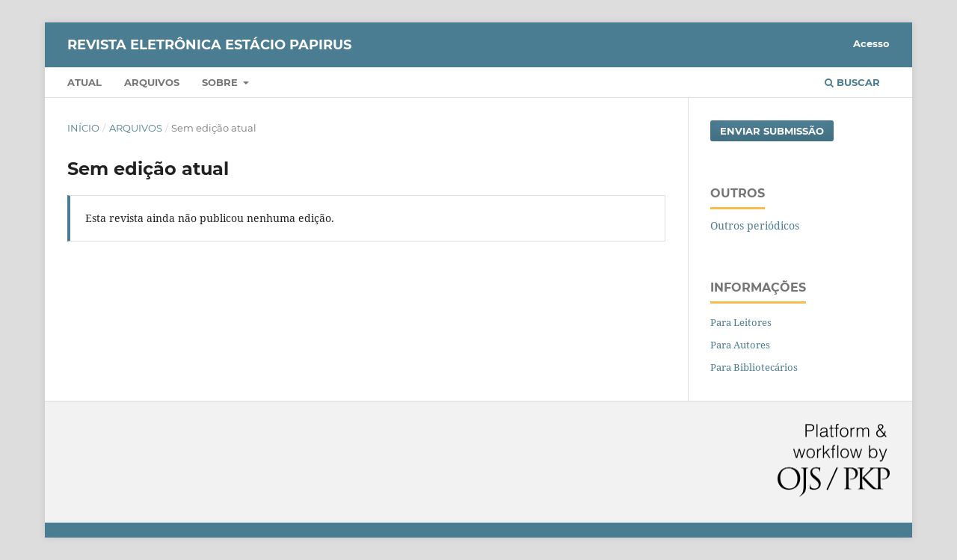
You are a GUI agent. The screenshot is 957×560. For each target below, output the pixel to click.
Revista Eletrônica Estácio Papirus (209, 45)
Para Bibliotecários (754, 367)
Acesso (871, 43)
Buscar (852, 82)
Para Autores (740, 345)
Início (83, 128)
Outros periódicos (755, 225)
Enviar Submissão (772, 131)
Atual (84, 82)
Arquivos (152, 82)
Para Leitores (741, 322)
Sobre (221, 82)
